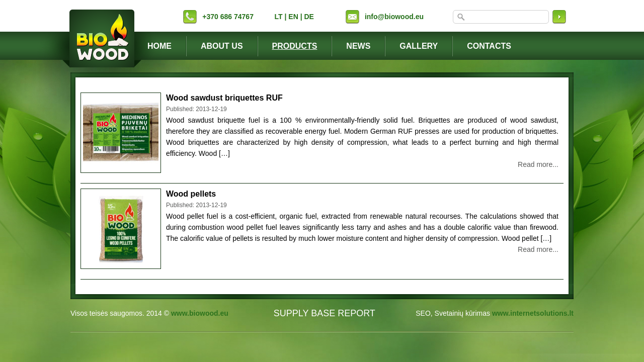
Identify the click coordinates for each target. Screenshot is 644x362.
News (358, 46)
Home (159, 46)
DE (309, 17)
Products (295, 46)
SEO (423, 313)
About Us (222, 46)
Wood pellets (191, 194)
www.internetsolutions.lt (533, 313)
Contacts (489, 46)
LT (279, 17)
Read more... (538, 164)
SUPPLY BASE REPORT (325, 313)
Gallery (419, 46)
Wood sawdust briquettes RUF (224, 98)
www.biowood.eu (200, 313)
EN (293, 17)
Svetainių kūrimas (463, 313)
